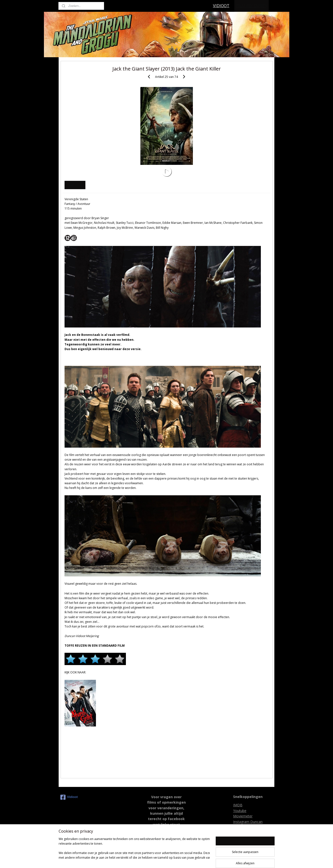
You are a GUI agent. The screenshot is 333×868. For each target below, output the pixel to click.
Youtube (240, 811)
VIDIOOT (221, 6)
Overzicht (75, 185)
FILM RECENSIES (252, 6)
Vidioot (69, 797)
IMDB (238, 805)
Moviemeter (243, 816)
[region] (134, 851)
